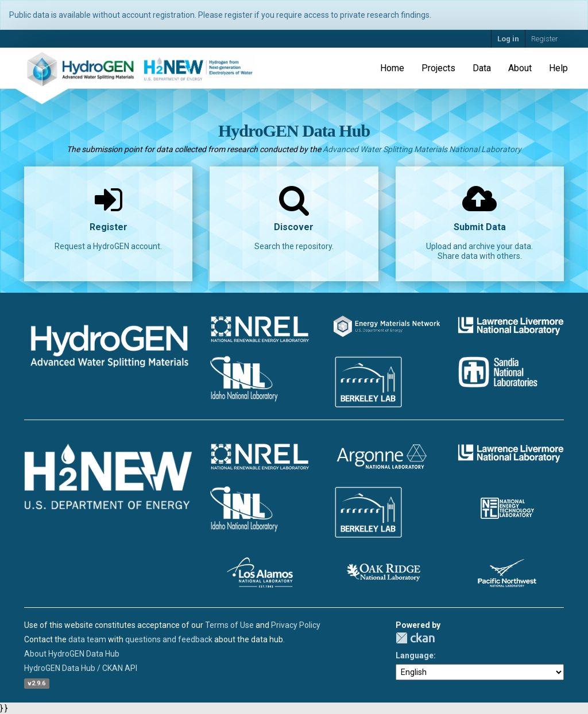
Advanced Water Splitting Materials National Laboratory (422, 149)
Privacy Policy (296, 625)
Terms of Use (229, 625)
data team (87, 639)
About (520, 68)
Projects (438, 68)
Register (545, 39)
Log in (508, 39)
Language (415, 655)
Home (392, 68)
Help (558, 68)
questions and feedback (169, 639)
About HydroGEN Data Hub (72, 654)
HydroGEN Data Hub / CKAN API (81, 668)
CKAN (415, 638)
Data (482, 68)
